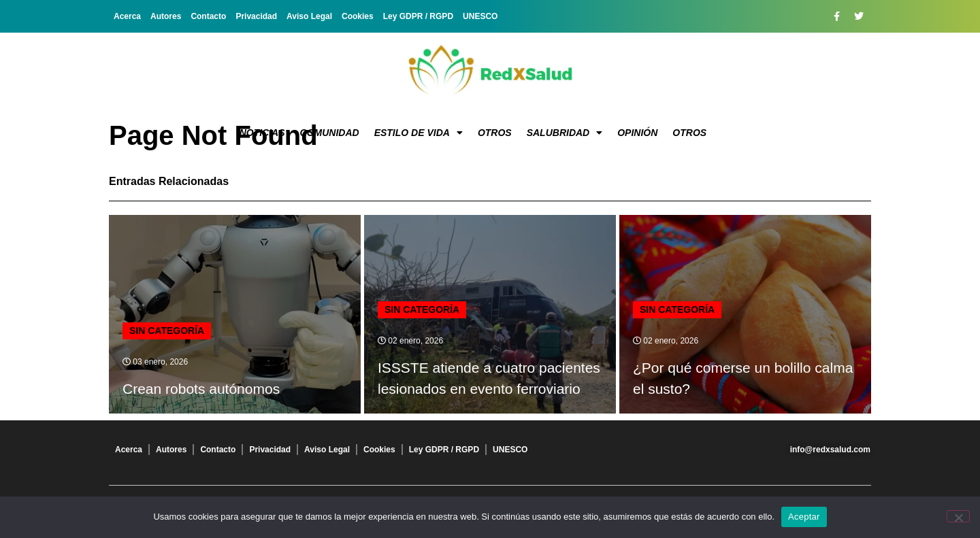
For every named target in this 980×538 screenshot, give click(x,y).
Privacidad (256, 16)
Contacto (208, 16)
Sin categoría (167, 331)
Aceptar (804, 517)
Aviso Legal (309, 16)
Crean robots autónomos (201, 389)
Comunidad (330, 133)
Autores (166, 16)
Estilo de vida (419, 133)
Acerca (127, 16)
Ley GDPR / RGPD (418, 16)
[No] (958, 516)
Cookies (358, 16)
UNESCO (480, 16)
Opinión (637, 133)
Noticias (262, 133)
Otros (495, 133)
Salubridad (565, 133)
